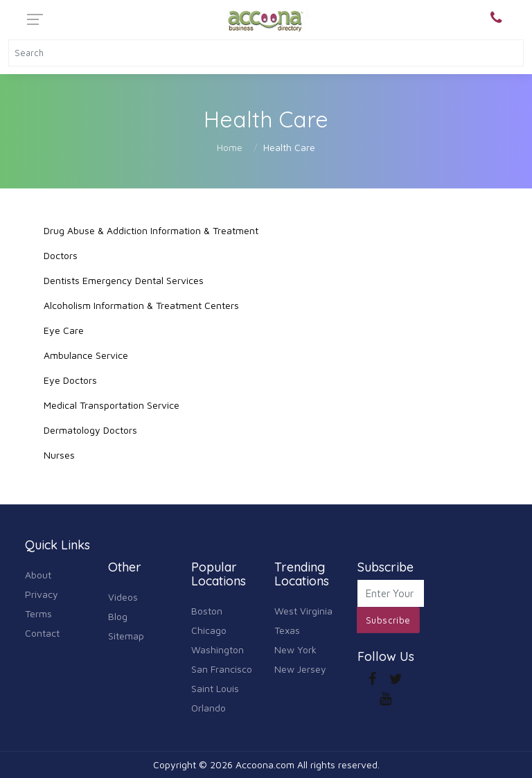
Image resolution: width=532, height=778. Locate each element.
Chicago (209, 630)
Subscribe (388, 620)
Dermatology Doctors (90, 430)
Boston (207, 611)
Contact (42, 633)
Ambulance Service (86, 355)
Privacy (42, 594)
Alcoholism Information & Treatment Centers (141, 305)
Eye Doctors (70, 380)
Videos (123, 597)
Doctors (61, 255)
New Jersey (300, 669)
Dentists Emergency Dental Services (124, 280)
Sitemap (126, 636)
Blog (118, 616)
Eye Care (64, 330)
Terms (38, 613)
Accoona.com (265, 764)
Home (230, 147)
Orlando (209, 708)
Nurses (59, 455)
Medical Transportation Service (112, 405)
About (38, 575)
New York (295, 649)
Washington (218, 649)
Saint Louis (215, 688)
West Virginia (303, 611)
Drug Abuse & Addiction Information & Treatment (151, 230)
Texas (287, 630)
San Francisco (222, 669)
